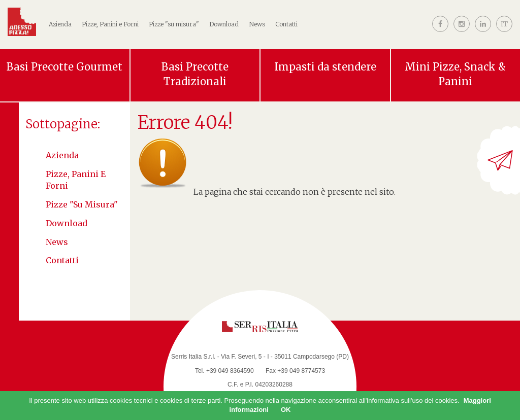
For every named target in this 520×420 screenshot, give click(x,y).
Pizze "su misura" (174, 24)
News (257, 24)
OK (286, 410)
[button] (504, 32)
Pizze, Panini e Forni (76, 180)
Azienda (62, 155)
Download (224, 24)
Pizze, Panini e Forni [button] (110, 24)
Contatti (286, 24)
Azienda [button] (60, 24)
